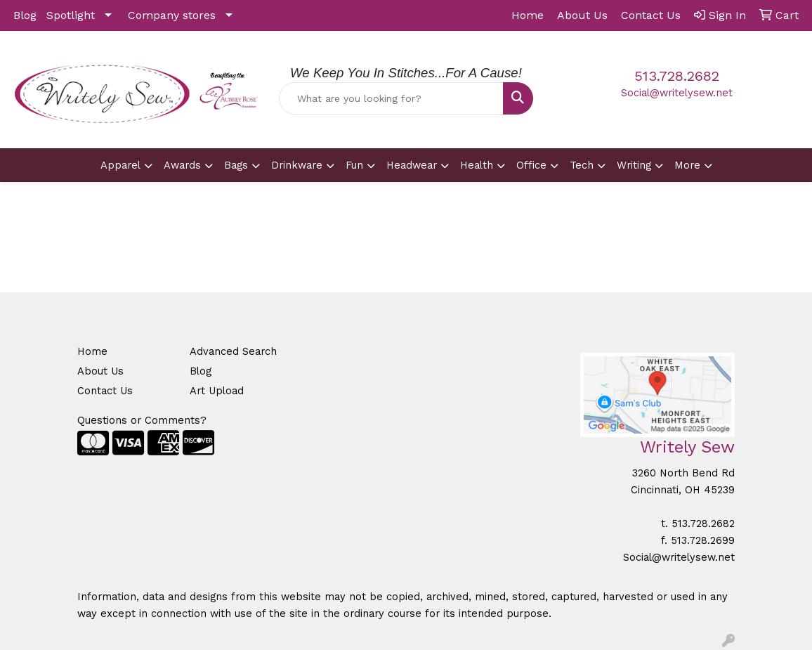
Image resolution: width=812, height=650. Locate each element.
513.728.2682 (677, 76)
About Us (100, 371)
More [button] (687, 165)
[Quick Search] (391, 98)
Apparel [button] (120, 165)
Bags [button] (236, 165)
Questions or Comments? (142, 420)
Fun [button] (354, 165)
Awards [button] (182, 165)
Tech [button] (582, 165)
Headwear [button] (412, 165)
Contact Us (105, 391)
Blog (25, 15)
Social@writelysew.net (677, 93)
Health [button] (477, 165)
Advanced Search (233, 351)
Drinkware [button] (297, 165)
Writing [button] (634, 165)
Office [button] (531, 165)
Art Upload (217, 391)
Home (92, 351)
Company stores (172, 15)
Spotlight (71, 15)
